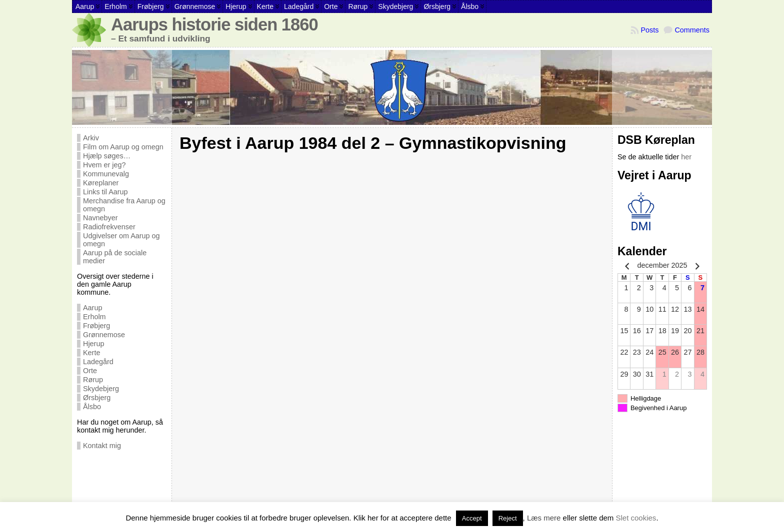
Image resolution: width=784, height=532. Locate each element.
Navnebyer (100, 218)
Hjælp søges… (107, 156)
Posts (649, 30)
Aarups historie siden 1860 (214, 24)
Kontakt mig (102, 446)
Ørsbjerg (97, 398)
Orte (90, 371)
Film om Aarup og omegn (123, 147)
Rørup (93, 380)
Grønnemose (104, 335)
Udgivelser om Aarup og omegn (121, 240)
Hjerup (93, 344)
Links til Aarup (105, 192)
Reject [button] (508, 518)
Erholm (94, 317)
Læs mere (544, 518)
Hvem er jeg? (104, 165)
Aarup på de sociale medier (115, 257)
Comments (692, 30)
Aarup (92, 308)
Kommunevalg (106, 174)
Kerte (91, 353)
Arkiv (91, 138)
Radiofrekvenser (109, 227)
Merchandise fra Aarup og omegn (124, 205)
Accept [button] (472, 518)
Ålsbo (92, 407)
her (686, 157)
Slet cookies (636, 518)
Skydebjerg (101, 389)
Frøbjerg (96, 326)
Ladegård (98, 362)
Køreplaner (101, 183)
